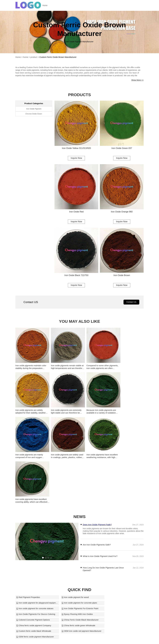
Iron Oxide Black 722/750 (76, 276)
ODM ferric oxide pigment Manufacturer (122, 566)
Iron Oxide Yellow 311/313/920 (76, 148)
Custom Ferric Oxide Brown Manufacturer (58, 57)
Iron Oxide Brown (122, 276)
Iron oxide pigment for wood (73, 544)
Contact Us (131, 302)
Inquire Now (76, 158)
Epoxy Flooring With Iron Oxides (75, 555)
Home (46, 5)
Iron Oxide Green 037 (122, 148)
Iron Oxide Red (76, 212)
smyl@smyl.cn (105, 638)
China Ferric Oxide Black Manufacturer (35, 561)
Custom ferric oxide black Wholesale (34, 566)
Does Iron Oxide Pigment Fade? (97, 471)
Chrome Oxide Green (34, 114)
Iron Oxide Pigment (34, 109)
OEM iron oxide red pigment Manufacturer (80, 566)
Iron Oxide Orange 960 (122, 212)
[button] (43, 504)
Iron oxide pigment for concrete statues (78, 549)
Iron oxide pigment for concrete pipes (34, 549)
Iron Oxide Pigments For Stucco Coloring (36, 555)
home (26, 57)
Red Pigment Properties (28, 544)
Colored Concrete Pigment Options (120, 555)
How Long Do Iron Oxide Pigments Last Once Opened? (103, 515)
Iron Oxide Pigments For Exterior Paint (121, 549)
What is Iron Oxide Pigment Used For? (100, 503)
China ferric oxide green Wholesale (120, 561)
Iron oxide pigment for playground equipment (123, 544)
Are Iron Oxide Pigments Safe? (97, 491)
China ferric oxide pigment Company (77, 561)
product (34, 57)
